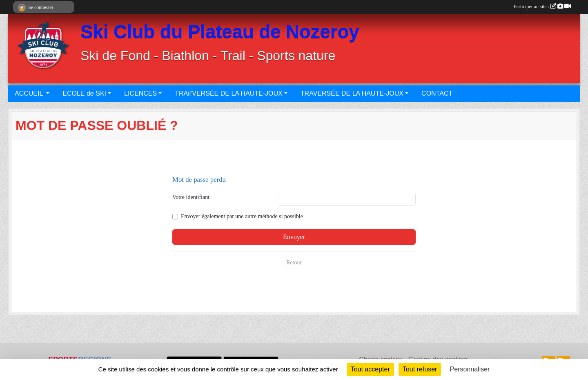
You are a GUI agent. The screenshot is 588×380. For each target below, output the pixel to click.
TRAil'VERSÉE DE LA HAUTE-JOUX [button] (229, 93)
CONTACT (437, 93)
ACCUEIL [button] (30, 93)
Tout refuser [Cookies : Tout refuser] (420, 369)
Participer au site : (542, 7)
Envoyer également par (242, 216)
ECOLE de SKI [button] (84, 93)
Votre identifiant (191, 197)
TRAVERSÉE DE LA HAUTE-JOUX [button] (352, 93)
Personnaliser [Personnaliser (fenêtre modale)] (470, 369)
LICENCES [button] (140, 93)
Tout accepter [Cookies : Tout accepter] (370, 369)
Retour (294, 263)
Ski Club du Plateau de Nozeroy (220, 32)
